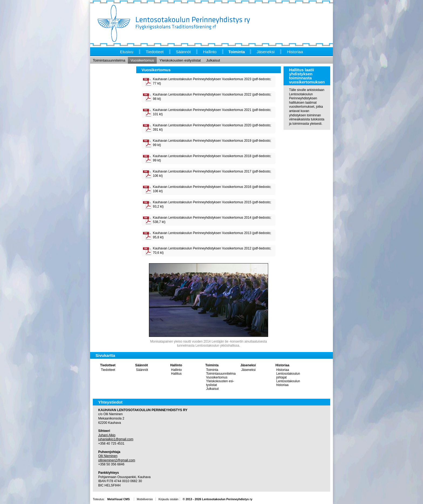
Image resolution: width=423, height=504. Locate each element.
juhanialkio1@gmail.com (116, 439)
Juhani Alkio (107, 435)
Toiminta (212, 365)
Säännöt (141, 365)
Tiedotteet (108, 365)
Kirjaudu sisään (168, 499)
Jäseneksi (248, 365)
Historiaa (282, 365)
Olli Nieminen (108, 456)
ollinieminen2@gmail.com (117, 460)
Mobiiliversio (145, 499)
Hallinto (176, 365)
